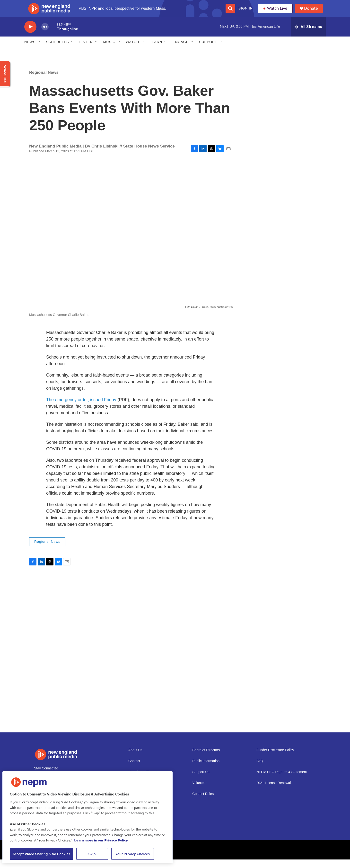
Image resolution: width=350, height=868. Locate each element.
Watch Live (276, 13)
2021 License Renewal (274, 791)
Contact (134, 770)
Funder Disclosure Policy (275, 759)
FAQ (260, 770)
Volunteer (199, 791)
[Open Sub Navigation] (39, 51)
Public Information (206, 770)
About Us (135, 759)
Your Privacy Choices (132, 854)
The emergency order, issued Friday (81, 408)
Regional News (44, 81)
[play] (30, 35)
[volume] (45, 35)
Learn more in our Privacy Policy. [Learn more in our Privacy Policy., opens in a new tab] (101, 840)
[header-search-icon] (230, 13)
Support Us (201, 780)
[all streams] (308, 35)
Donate (313, 13)
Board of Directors (206, 759)
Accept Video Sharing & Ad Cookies (41, 854)
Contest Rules (203, 802)
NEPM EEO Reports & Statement (282, 780)
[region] (87, 817)
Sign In (245, 13)
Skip (92, 854)
